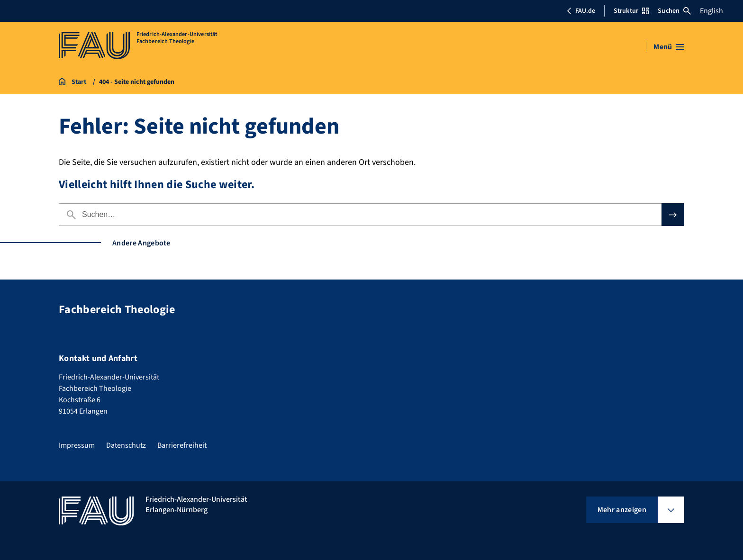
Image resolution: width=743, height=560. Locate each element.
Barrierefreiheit (182, 445)
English (711, 11)
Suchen (674, 11)
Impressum (77, 445)
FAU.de (581, 11)
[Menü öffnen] (669, 47)
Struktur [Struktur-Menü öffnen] (631, 11)
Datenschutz (126, 445)
